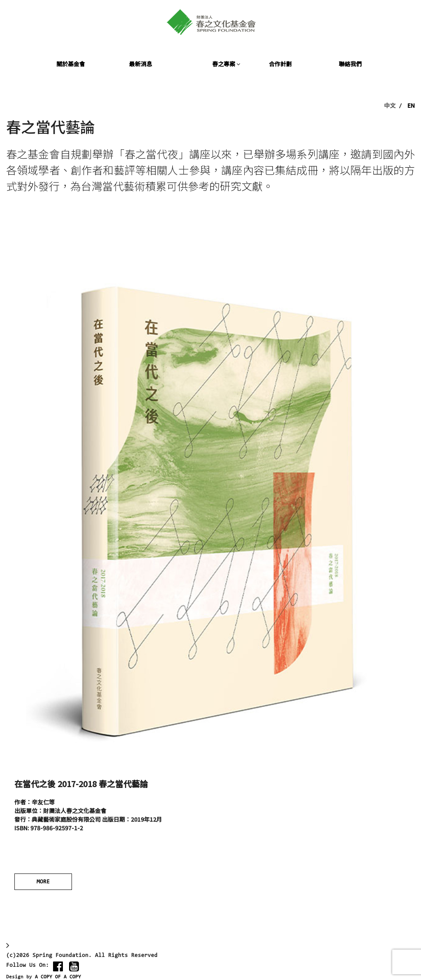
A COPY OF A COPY (58, 977)
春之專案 (226, 64)
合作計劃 (280, 64)
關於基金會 (71, 64)
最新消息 (141, 64)
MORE (43, 882)
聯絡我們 (350, 64)
